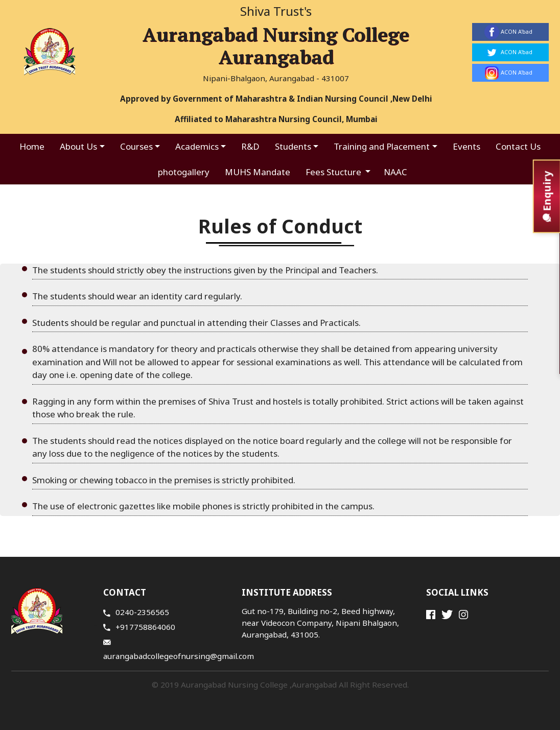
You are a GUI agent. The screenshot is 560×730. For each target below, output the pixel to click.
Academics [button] (197, 146)
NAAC (395, 172)
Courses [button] (136, 146)
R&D (250, 146)
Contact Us (518, 146)
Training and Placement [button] (382, 146)
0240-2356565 (136, 612)
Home (32, 146)
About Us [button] (78, 146)
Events (466, 146)
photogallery (184, 172)
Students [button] (293, 146)
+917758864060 (139, 627)
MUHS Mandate (258, 172)
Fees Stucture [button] (334, 172)
